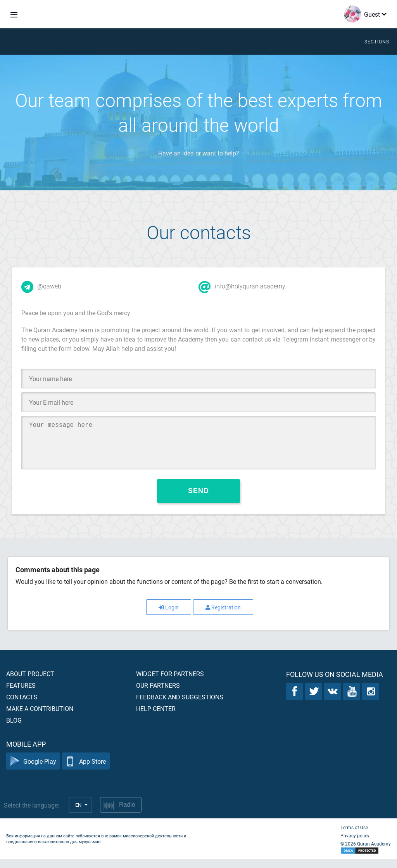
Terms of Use (354, 837)
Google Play (33, 771)
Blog (14, 729)
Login (169, 617)
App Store (86, 771)
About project (30, 683)
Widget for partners (170, 683)
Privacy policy (355, 845)
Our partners (158, 695)
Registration (223, 617)
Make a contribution (40, 718)
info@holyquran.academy (250, 286)
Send (198, 500)
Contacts (22, 706)
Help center (156, 718)
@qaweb (49, 286)
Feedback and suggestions (180, 706)
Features (21, 695)
